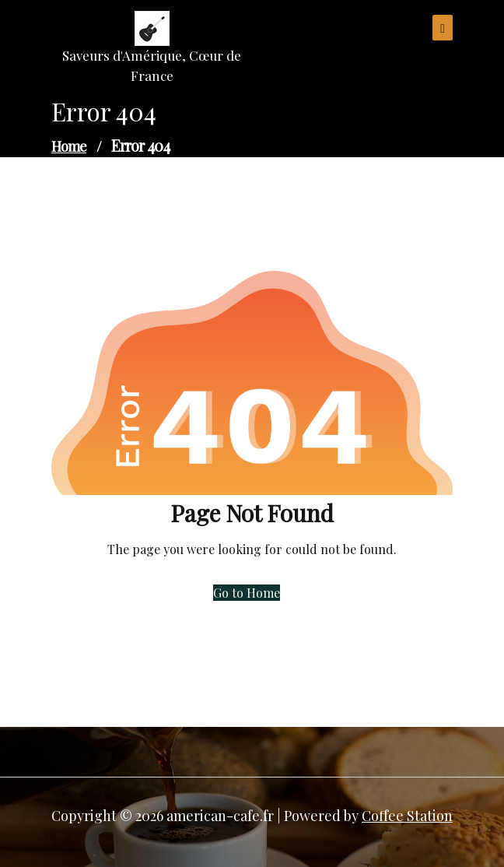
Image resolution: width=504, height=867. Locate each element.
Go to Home (247, 593)
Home (69, 146)
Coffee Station (407, 816)
